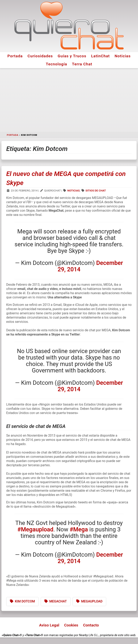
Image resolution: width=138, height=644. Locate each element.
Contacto (91, 625)
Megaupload (92, 601)
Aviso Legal (49, 625)
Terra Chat (82, 64)
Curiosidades (40, 56)
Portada (15, 56)
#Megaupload (35, 529)
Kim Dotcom (25, 601)
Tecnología (56, 64)
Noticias (123, 56)
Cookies (71, 625)
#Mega (79, 529)
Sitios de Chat (96, 190)
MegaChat (58, 601)
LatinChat (101, 56)
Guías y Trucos (72, 56)
